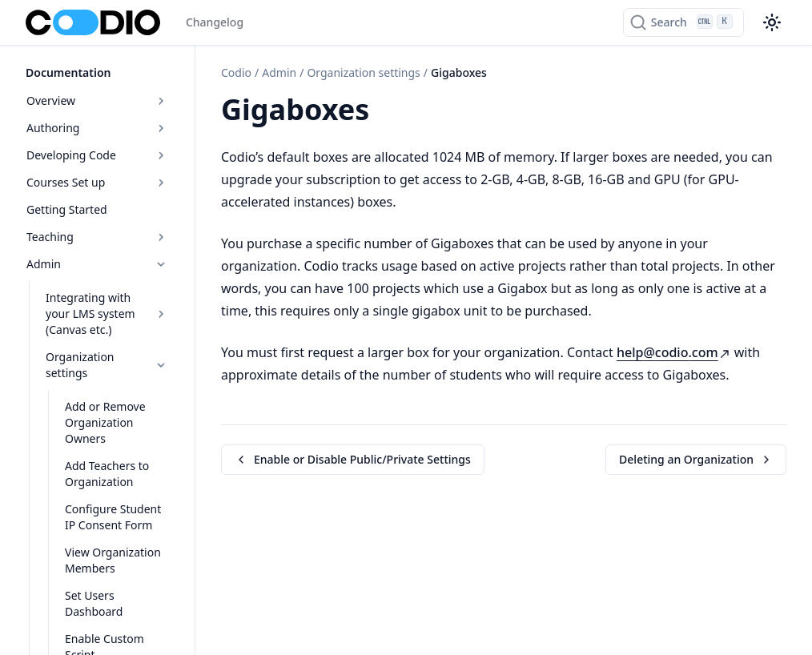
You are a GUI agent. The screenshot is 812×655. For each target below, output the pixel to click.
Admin (97, 264)
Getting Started (67, 209)
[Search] (683, 22)
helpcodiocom (674, 352)
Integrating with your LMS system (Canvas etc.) (107, 313)
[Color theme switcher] (772, 22)
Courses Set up (97, 182)
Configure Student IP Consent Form (113, 517)
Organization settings (107, 365)
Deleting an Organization (696, 459)
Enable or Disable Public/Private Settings (353, 459)
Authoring (97, 128)
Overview (97, 100)
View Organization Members (113, 560)
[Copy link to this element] (387, 112)
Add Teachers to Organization (107, 474)
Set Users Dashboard (94, 603)
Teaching (97, 237)
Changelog (215, 22)
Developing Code (97, 155)
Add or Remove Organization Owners (105, 422)
